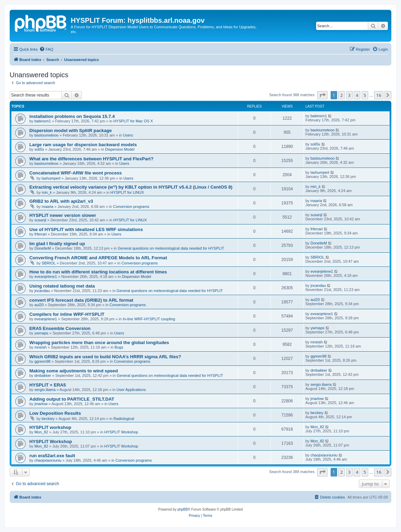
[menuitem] (46, 49)
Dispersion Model (120, 149)
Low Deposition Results (55, 413)
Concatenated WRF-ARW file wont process (76, 173)
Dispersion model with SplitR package (71, 131)
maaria (48, 207)
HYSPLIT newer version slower (63, 215)
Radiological (124, 419)
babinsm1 (43, 121)
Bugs (119, 347)
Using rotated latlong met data (62, 286)
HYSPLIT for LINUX (127, 192)
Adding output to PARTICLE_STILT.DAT (72, 399)
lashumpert (51, 178)
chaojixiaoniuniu (48, 460)
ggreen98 (43, 361)
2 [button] (341, 95)
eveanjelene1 (46, 277)
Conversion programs (131, 207)
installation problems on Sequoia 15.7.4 (72, 116)
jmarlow (41, 404)
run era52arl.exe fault (52, 456)
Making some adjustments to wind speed (74, 371)
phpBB (183, 509)
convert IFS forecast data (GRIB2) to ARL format (81, 300)
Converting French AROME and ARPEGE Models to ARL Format (98, 258)
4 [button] (357, 95)
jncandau (42, 291)
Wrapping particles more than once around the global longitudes (99, 343)
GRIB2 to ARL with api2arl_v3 (61, 201)
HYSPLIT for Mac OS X (133, 121)
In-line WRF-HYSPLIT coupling (149, 319)
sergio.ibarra (45, 390)
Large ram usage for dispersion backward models (83, 145)
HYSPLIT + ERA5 (48, 385)
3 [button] (349, 95)
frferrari (41, 234)
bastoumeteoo (47, 135)
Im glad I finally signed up (57, 244)
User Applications (131, 390)
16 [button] (379, 95)
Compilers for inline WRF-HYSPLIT (67, 314)
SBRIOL (49, 263)
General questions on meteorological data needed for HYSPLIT (171, 248)
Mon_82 (41, 432)
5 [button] (365, 95)
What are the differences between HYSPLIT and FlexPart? (91, 159)
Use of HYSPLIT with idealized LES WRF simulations (86, 229)
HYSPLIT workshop (50, 427)
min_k (47, 192)
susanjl (40, 220)
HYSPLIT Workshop (121, 432)
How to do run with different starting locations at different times (98, 272)
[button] (322, 95)
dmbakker (43, 375)
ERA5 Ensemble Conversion (60, 328)
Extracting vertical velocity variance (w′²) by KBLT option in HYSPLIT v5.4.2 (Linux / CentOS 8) (131, 187)
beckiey (48, 419)
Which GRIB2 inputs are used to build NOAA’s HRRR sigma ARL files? (105, 357)
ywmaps (41, 333)
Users (128, 135)
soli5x (39, 149)
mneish (41, 347)
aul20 (39, 305)
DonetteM (43, 248)
